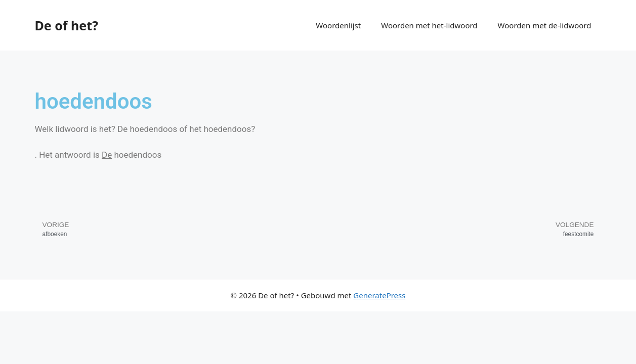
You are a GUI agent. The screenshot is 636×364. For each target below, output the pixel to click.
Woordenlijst (338, 25)
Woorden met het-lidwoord (429, 25)
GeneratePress (379, 295)
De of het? (67, 25)
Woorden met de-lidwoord (545, 25)
